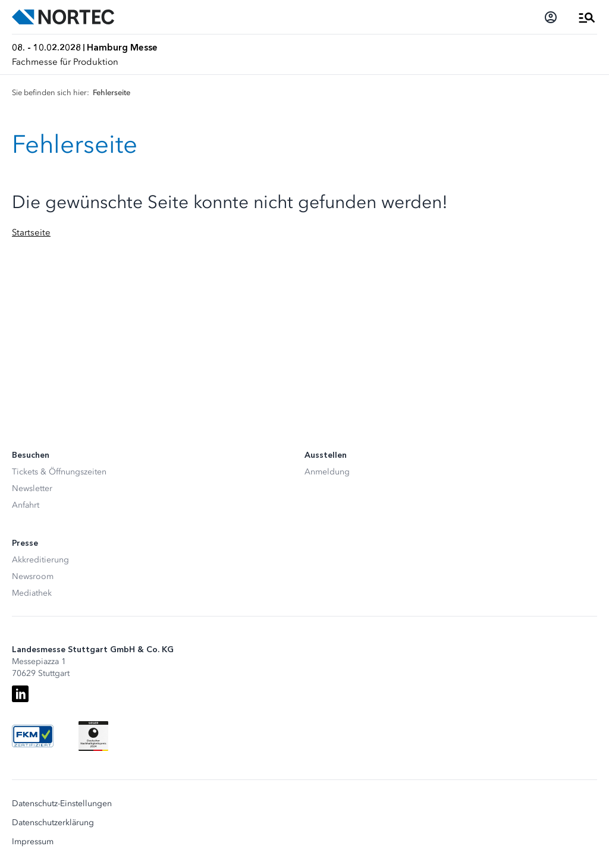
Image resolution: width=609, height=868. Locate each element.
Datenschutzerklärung (53, 823)
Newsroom (33, 576)
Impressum (33, 842)
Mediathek (32, 593)
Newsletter (32, 488)
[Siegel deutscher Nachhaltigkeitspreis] (93, 736)
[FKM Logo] (33, 736)
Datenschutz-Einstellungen (62, 804)
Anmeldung (327, 472)
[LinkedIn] (20, 694)
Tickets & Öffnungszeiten (59, 472)
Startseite (31, 232)
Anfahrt (26, 505)
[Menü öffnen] (587, 17)
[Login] (551, 17)
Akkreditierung (40, 560)
